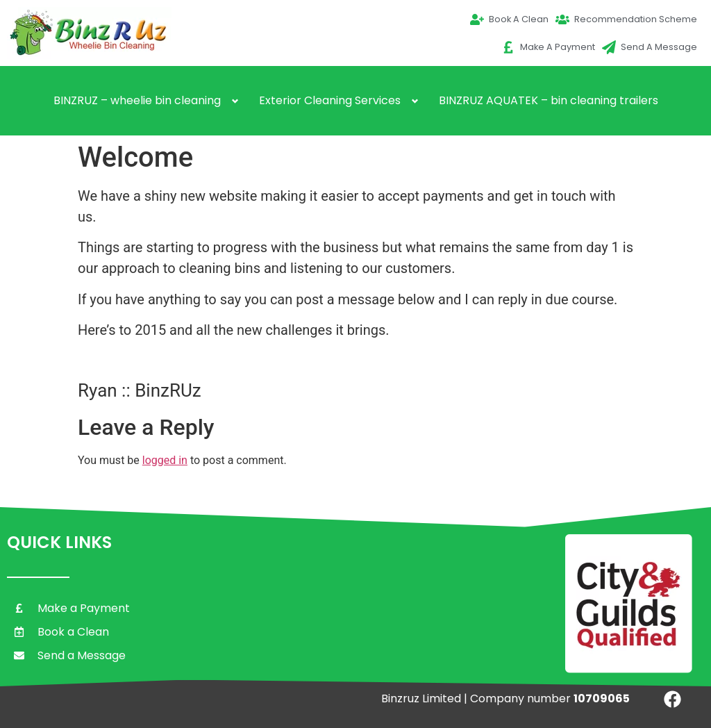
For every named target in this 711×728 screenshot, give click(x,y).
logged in (165, 460)
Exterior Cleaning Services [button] (330, 100)
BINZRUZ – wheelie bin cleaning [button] (137, 100)
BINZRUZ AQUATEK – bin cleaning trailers (549, 100)
